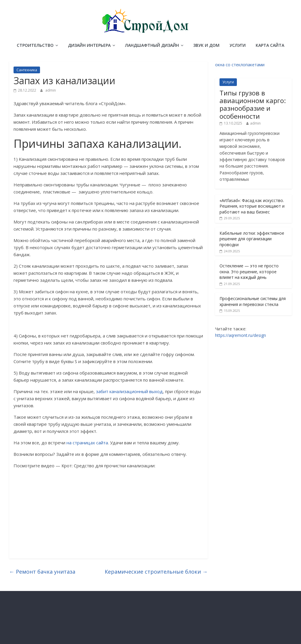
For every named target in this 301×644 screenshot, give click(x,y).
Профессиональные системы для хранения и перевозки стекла (253, 301)
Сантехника (27, 70)
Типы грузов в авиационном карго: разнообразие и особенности (253, 104)
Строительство (35, 45)
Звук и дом (206, 45)
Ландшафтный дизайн (152, 45)
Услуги (238, 45)
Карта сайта (270, 45)
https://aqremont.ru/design (241, 335)
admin (51, 90)
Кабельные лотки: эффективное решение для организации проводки (252, 239)
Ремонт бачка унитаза (42, 572)
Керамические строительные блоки (156, 572)
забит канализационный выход (129, 391)
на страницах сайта (87, 443)
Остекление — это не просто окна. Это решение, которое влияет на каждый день (249, 271)
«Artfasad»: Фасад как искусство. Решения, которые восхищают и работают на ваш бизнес (252, 206)
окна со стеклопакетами (240, 65)
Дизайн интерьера (89, 45)
